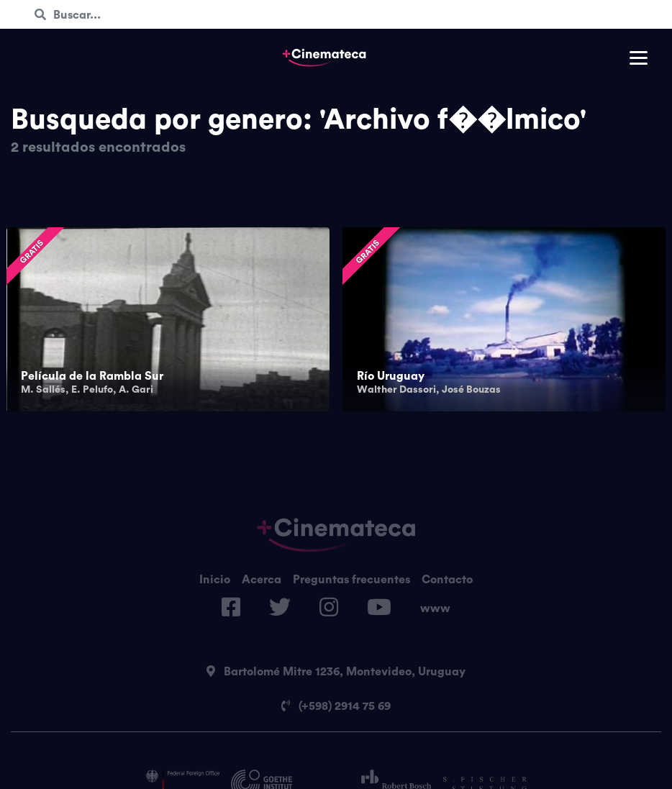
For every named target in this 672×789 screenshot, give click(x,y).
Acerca (262, 579)
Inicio (215, 579)
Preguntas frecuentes (351, 579)
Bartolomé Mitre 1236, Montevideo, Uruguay (336, 671)
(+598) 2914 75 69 (336, 706)
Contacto (447, 579)
